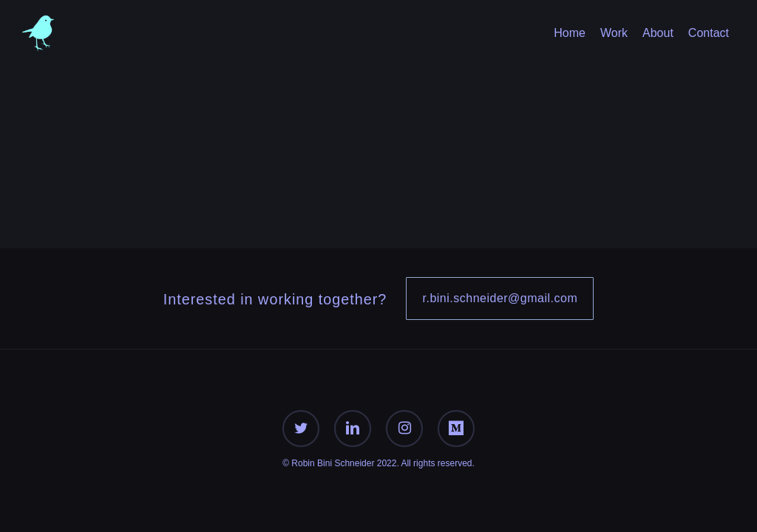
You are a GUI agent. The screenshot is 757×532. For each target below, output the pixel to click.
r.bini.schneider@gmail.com (500, 298)
